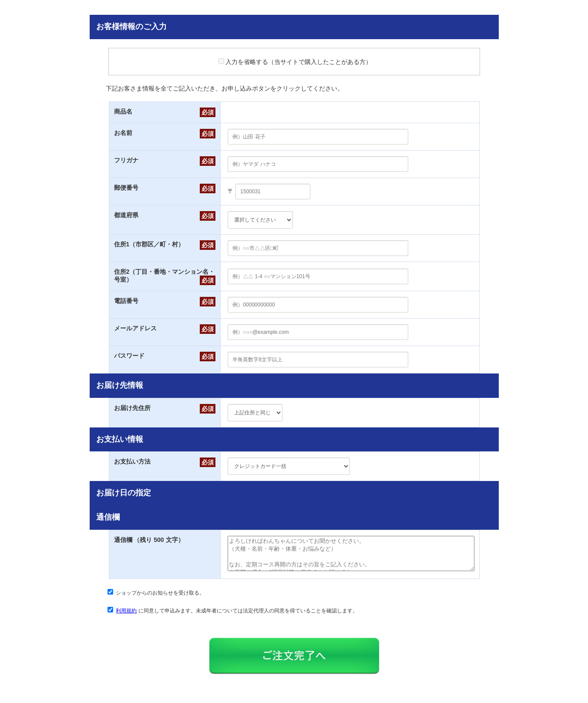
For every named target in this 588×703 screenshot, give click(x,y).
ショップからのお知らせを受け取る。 (160, 599)
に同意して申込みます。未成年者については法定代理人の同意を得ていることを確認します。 (237, 617)
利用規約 (126, 617)
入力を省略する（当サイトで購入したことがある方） (295, 62)
